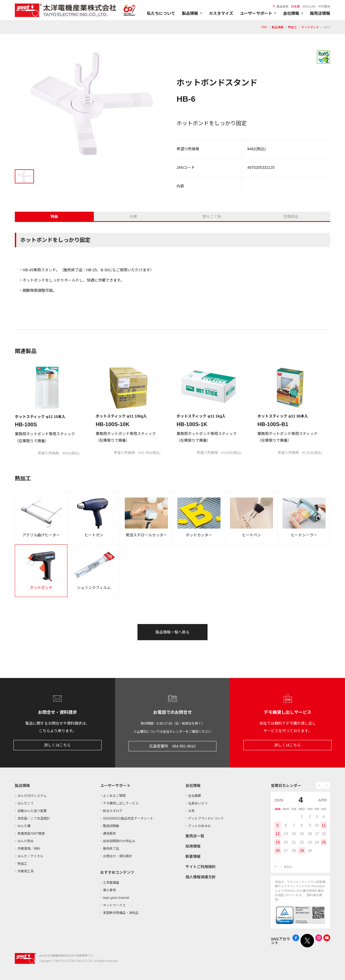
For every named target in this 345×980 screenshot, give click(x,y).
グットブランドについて (206, 818)
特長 (54, 217)
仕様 (133, 217)
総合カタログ (113, 811)
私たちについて (161, 13)
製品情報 (278, 27)
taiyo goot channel (116, 898)
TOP (264, 27)
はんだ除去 (26, 841)
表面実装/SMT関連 (31, 834)
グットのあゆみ (199, 826)
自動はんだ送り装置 (32, 811)
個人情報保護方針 (201, 877)
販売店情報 (320, 13)
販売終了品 (111, 849)
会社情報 (193, 786)
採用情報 (193, 846)
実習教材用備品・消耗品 (121, 913)
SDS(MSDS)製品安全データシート (128, 818)
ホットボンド (310, 27)
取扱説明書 (111, 826)
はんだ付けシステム (32, 796)
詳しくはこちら (57, 745)
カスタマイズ (221, 13)
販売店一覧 (195, 836)
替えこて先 (212, 217)
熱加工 (292, 27)
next (327, 785)
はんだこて (26, 803)
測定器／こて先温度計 (34, 818)
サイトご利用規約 (201, 867)
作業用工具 (26, 871)
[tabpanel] (92, 106)
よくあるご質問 (114, 796)
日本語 (296, 6)
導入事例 (109, 890)
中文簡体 (324, 6)
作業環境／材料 (29, 849)
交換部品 (291, 217)
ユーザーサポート (115, 786)
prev (320, 785)
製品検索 (281, 6)
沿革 (191, 811)
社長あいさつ (198, 803)
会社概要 (195, 796)
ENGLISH (309, 6)
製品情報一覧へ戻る (172, 632)
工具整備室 (111, 883)
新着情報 (193, 856)
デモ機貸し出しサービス (121, 803)
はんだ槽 (24, 826)
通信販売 (109, 834)
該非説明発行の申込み (119, 841)
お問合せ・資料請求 (118, 856)
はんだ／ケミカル (30, 856)
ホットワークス (114, 905)
